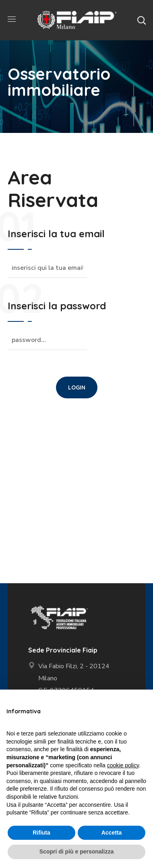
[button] (141, 20)
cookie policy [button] (123, 765)
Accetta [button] (112, 833)
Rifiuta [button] (41, 833)
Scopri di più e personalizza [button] (76, 851)
